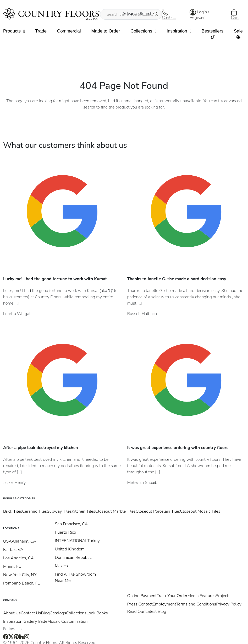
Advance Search (140, 14)
